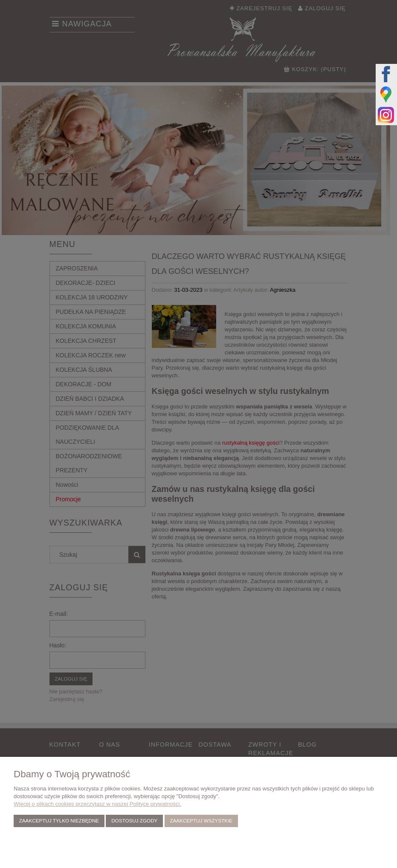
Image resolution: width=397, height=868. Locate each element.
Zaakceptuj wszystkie (201, 821)
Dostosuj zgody (134, 821)
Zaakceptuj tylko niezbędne (59, 821)
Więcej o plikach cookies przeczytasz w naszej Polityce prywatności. (97, 804)
